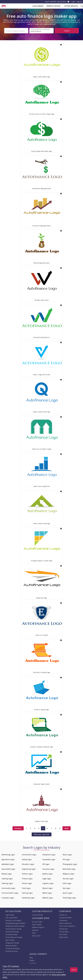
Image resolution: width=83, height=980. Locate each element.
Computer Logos (8, 897)
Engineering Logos (29, 869)
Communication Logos (10, 892)
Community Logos (8, 888)
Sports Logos (67, 892)
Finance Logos (27, 878)
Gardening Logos (28, 897)
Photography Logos (70, 864)
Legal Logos (47, 878)
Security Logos (68, 878)
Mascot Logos (47, 888)
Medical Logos (48, 897)
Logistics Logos (48, 883)
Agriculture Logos (8, 859)
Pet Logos (66, 859)
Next (67, 828)
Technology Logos (69, 897)
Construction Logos (29, 854)
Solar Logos (67, 883)
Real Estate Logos (69, 869)
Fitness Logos (27, 883)
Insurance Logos (48, 869)
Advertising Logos (8, 854)
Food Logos (26, 888)
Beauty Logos (7, 873)
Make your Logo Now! (42, 834)
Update (67, 31)
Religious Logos (68, 873)
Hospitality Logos (49, 859)
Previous (18, 828)
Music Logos (67, 854)
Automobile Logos (8, 869)
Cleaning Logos (7, 883)
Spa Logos (66, 888)
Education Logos (28, 864)
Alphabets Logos (8, 864)
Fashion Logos (27, 873)
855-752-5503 (61, 2)
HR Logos (46, 864)
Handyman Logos (49, 854)
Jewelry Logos (47, 873)
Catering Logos (7, 878)
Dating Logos (27, 859)
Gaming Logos (27, 892)
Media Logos (47, 892)
